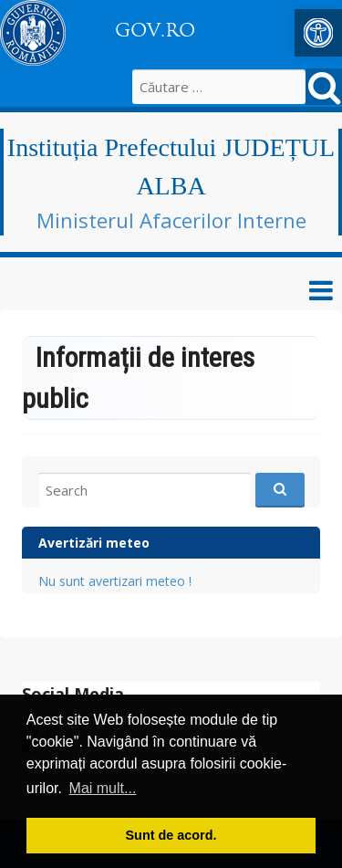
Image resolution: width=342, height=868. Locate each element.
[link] (318, 33)
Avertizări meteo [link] (94, 543)
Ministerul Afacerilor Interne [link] (171, 220)
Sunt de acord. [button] (171, 835)
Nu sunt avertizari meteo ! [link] (115, 581)
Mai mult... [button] (103, 788)
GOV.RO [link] (155, 30)
